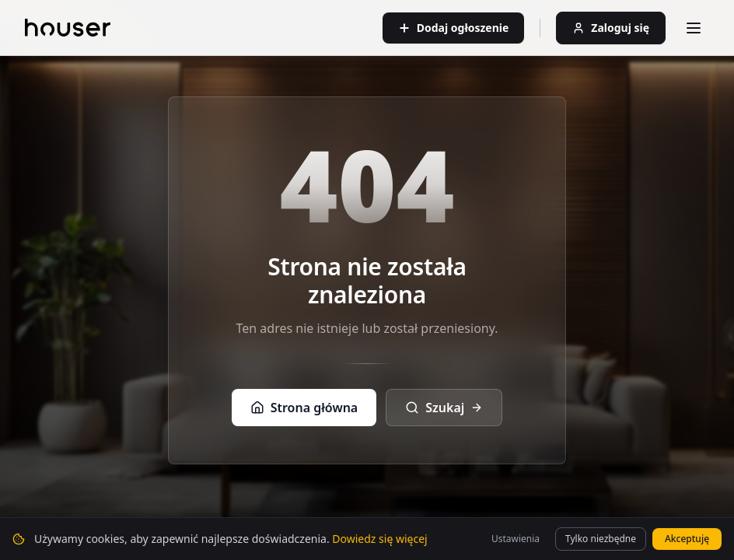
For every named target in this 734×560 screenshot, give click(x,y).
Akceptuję (687, 542)
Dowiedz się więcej (379, 542)
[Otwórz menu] (694, 28)
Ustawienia (516, 542)
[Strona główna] (68, 28)
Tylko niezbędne (601, 542)
